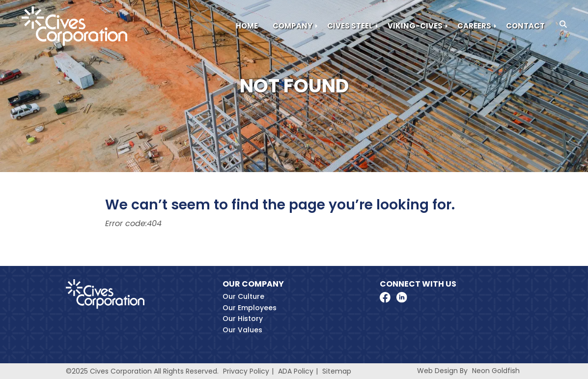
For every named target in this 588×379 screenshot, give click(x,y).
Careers (474, 26)
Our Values (242, 330)
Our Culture (243, 296)
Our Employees (250, 308)
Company (293, 26)
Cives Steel (350, 26)
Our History (243, 319)
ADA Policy (296, 371)
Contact (525, 26)
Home (247, 26)
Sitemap (337, 371)
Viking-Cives (415, 26)
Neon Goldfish (496, 371)
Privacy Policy (246, 371)
